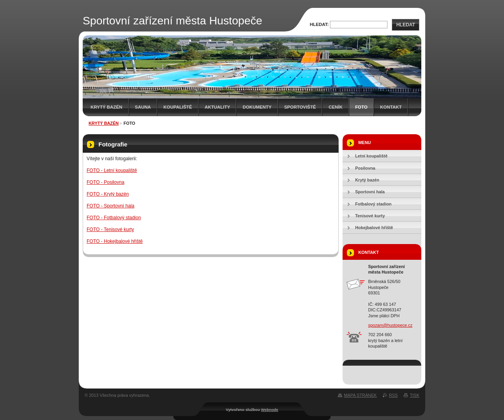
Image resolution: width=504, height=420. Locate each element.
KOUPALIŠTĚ (178, 107)
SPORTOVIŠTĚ (300, 107)
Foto (361, 107)
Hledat (406, 25)
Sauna (143, 107)
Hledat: (319, 24)
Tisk (415, 395)
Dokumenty (257, 107)
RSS (393, 395)
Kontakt (391, 107)
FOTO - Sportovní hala (110, 206)
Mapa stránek (360, 395)
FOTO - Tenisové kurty (110, 229)
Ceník (335, 107)
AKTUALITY (218, 107)
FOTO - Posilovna (106, 182)
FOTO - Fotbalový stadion (114, 218)
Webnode (270, 410)
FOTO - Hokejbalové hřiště (115, 241)
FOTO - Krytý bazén (108, 194)
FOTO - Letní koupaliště (112, 170)
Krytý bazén (107, 107)
